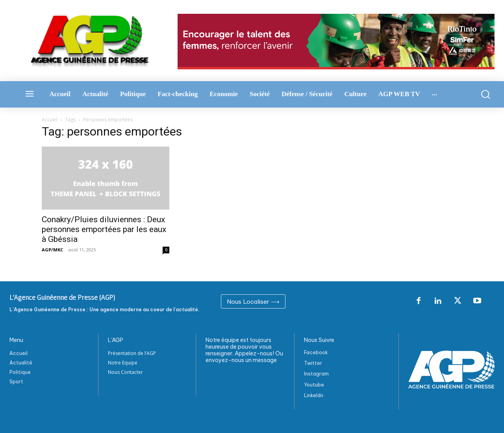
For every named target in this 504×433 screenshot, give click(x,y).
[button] (483, 94)
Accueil (50, 120)
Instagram (316, 374)
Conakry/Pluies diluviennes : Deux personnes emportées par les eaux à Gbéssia (104, 229)
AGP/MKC (52, 250)
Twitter (313, 363)
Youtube (314, 385)
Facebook (316, 352)
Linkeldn (314, 395)
